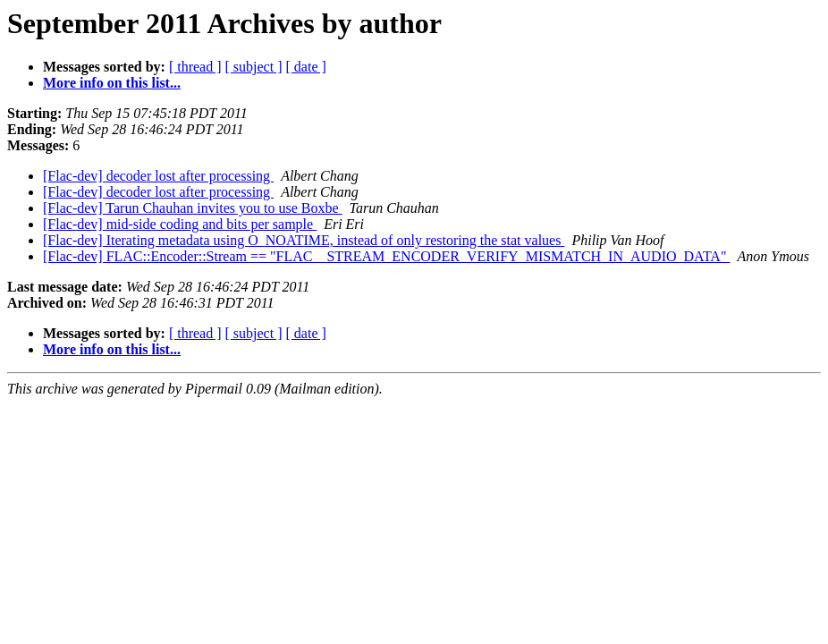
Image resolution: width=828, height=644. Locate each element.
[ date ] (306, 67)
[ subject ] (254, 67)
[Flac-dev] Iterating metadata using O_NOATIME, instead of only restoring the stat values (304, 240)
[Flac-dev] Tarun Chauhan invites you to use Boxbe (193, 208)
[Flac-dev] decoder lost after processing (158, 176)
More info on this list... (112, 83)
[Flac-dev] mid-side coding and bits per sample (180, 224)
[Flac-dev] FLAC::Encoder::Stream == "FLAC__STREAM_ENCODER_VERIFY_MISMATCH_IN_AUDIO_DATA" (386, 256)
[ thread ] (195, 67)
